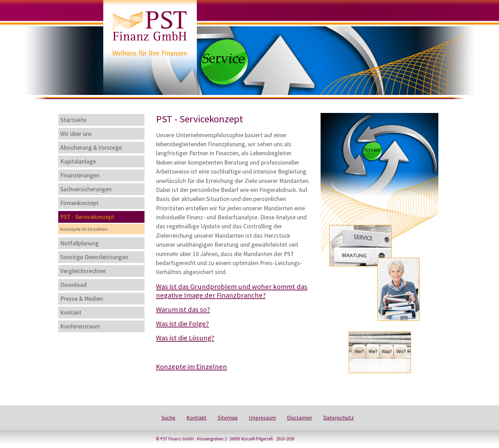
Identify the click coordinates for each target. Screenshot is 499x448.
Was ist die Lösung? (185, 338)
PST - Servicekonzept (87, 217)
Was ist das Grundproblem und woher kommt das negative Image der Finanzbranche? (232, 291)
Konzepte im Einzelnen (84, 229)
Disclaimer (300, 418)
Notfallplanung (80, 243)
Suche (168, 418)
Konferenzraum (80, 326)
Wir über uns (76, 134)
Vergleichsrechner (83, 271)
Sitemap (228, 418)
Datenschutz (339, 418)
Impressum (262, 418)
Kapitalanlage (78, 161)
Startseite (73, 120)
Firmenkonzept (80, 203)
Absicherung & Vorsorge (91, 148)
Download (73, 285)
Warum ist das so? (183, 309)
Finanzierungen (80, 175)
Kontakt (71, 313)
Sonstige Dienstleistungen (94, 257)
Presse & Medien (82, 299)
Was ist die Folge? (182, 324)
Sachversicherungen (86, 189)
